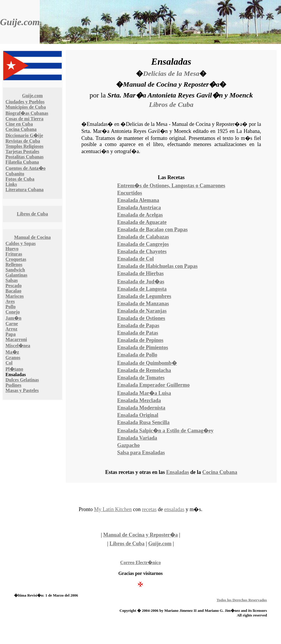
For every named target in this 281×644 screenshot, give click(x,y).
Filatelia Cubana (22, 162)
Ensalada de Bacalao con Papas (152, 229)
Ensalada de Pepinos (140, 340)
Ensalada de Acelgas (140, 215)
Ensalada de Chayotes (142, 251)
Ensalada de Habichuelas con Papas (157, 266)
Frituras (14, 254)
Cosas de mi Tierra (25, 119)
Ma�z (12, 352)
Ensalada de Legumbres (144, 296)
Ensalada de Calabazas (143, 237)
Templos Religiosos (25, 146)
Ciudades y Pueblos (25, 102)
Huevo (12, 249)
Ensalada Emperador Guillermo (154, 385)
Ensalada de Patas (138, 333)
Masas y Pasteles (22, 390)
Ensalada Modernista (141, 408)
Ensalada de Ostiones (141, 318)
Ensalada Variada (137, 438)
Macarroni (16, 339)
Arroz (12, 329)
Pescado (14, 286)
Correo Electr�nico (140, 562)
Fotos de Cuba (20, 179)
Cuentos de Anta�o (26, 168)
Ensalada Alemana (138, 200)
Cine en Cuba (19, 124)
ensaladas (174, 509)
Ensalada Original (138, 415)
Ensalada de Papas (138, 326)
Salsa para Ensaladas (141, 453)
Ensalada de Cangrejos (143, 244)
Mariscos (15, 296)
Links (11, 184)
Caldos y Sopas (21, 243)
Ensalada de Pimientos (143, 347)
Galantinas (17, 275)
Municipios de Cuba (26, 107)
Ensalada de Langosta (142, 289)
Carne (12, 324)
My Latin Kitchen (113, 509)
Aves (10, 301)
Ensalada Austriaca (139, 208)
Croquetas (16, 259)
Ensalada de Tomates (141, 378)
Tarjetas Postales (22, 151)
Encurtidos (130, 193)
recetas (149, 509)
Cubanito (15, 174)
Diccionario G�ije (24, 135)
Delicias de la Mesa (171, 73)
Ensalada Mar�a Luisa (144, 393)
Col (9, 363)
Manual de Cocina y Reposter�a (140, 535)
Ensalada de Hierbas (140, 273)
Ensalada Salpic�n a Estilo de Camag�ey (166, 431)
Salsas (12, 280)
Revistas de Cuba (23, 141)
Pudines (13, 385)
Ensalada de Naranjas (142, 311)
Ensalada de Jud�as (141, 282)
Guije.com (20, 22)
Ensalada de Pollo (137, 355)
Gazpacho (129, 445)
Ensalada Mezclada (139, 400)
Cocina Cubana (21, 129)
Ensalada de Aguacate (142, 222)
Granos (13, 358)
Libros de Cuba (32, 214)
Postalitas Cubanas (25, 157)
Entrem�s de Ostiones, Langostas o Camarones (171, 186)
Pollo (11, 307)
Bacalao (13, 291)
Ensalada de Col (136, 259)
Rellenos (14, 264)
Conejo (13, 312)
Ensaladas (177, 472)
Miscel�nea (18, 346)
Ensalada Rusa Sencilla (143, 422)
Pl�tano (14, 369)
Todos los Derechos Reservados (242, 600)
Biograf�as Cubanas (27, 113)
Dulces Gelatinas (22, 380)
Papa (11, 334)
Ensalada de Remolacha (144, 370)
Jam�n (13, 318)
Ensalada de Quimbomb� (147, 363)
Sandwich (15, 270)
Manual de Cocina (32, 237)
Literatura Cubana (25, 190)
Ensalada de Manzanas (143, 304)
